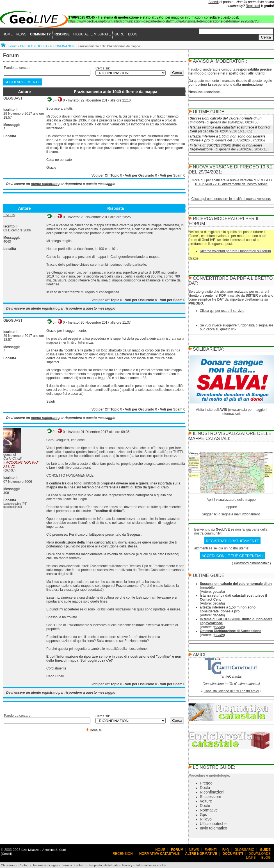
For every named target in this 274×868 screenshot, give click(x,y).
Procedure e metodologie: (209, 775)
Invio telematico (214, 828)
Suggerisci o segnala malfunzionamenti (231, 514)
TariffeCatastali (231, 677)
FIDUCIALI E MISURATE (92, 34)
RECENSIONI (123, 854)
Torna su (96, 730)
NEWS (21, 34)
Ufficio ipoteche (213, 824)
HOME (8, 34)
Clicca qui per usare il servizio (222, 311)
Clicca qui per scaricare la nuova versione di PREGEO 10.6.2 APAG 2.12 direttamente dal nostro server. (231, 182)
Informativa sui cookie (151, 865)
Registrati (253, 6)
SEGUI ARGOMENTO (22, 82)
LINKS (251, 858)
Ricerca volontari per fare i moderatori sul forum (235, 251)
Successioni (210, 797)
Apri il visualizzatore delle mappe (231, 500)
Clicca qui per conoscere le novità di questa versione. (231, 199)
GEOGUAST (13, 98)
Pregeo (206, 783)
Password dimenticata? (251, 563)
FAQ (226, 850)
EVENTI (211, 850)
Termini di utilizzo (74, 865)
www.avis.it (237, 410)
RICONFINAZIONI (63, 46)
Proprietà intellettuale (104, 865)
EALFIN (9, 215)
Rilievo (206, 819)
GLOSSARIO (245, 850)
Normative (209, 810)
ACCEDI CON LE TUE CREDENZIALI (232, 556)
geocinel (10, 455)
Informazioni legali (46, 865)
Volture (206, 801)
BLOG (133, 34)
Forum (13, 46)
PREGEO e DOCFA (34, 46)
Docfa (205, 788)
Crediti (6, 854)
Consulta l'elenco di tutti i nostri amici (231, 691)
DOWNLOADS (260, 854)
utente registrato (44, 184)
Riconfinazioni (212, 792)
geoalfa (215, 122)
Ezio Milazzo (30, 850)
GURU (119, 34)
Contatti (24, 865)
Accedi (214, 2)
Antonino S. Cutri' (54, 850)
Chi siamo (8, 865)
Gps (204, 815)
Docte (205, 806)
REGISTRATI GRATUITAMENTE (232, 541)
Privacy (127, 865)
